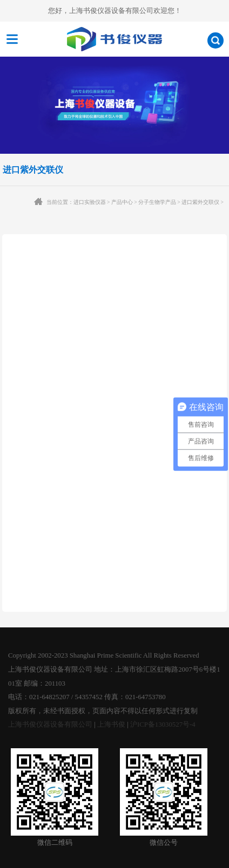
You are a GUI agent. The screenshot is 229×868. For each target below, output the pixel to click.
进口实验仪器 (90, 202)
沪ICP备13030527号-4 (163, 725)
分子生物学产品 (157, 202)
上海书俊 (111, 725)
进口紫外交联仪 (200, 202)
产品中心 (122, 202)
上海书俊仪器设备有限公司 (50, 725)
